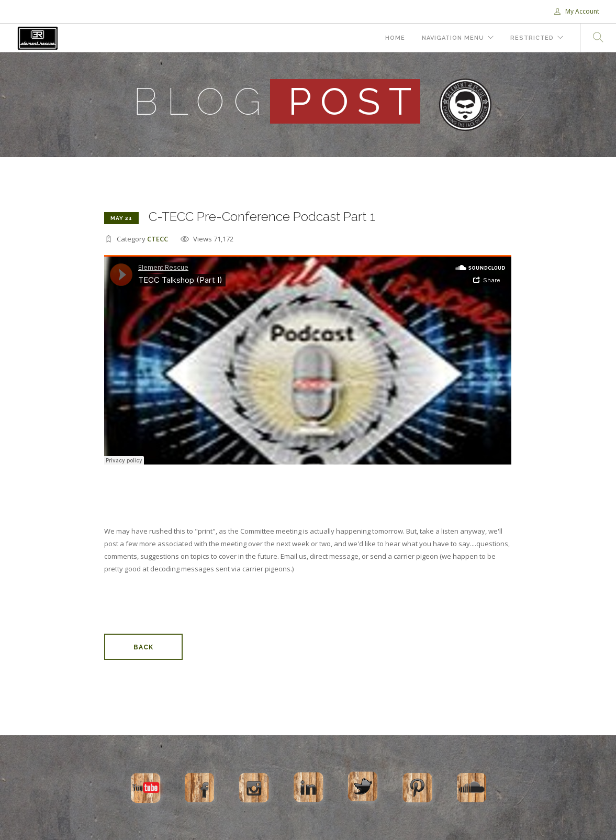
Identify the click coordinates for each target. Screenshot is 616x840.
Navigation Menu (453, 38)
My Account (577, 11)
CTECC (158, 239)
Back (143, 647)
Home (395, 38)
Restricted (532, 38)
